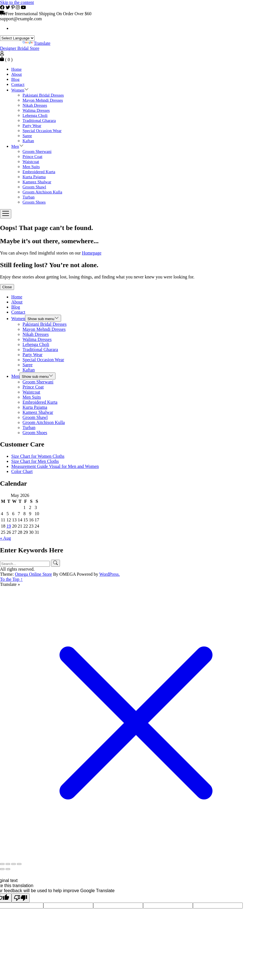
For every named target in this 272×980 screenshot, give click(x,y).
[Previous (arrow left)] (2, 869)
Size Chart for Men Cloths (35, 461)
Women (18, 90)
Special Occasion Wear (42, 131)
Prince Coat (32, 157)
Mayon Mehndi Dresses (43, 100)
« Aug (5, 538)
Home (16, 69)
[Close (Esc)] (19, 864)
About (17, 74)
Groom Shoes (34, 202)
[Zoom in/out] (2, 864)
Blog (15, 79)
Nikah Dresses (35, 105)
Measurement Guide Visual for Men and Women (55, 466)
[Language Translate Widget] (17, 38)
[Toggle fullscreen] (8, 864)
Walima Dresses (36, 110)
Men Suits (31, 167)
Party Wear (32, 126)
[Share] (14, 864)
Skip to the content (17, 2)
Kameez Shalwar (37, 182)
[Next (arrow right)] (8, 869)
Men (15, 146)
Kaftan (28, 141)
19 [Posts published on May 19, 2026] (9, 526)
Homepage (92, 253)
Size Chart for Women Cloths (38, 456)
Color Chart (22, 471)
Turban (29, 197)
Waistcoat (31, 162)
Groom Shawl (34, 187)
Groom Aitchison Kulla (42, 192)
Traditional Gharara (39, 120)
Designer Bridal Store (20, 48)
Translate (36, 43)
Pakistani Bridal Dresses (43, 95)
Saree (27, 136)
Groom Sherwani (37, 151)
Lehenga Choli (35, 115)
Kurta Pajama (34, 177)
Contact (18, 84)
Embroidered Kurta (39, 172)
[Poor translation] (21, 898)
